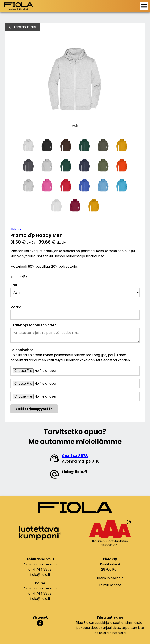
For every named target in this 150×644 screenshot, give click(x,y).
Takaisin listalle (25, 27)
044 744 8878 (75, 456)
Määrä (16, 307)
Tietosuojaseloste (110, 578)
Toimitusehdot (110, 585)
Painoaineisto (22, 350)
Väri (14, 285)
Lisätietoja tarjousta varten (33, 325)
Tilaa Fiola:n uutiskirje (92, 623)
